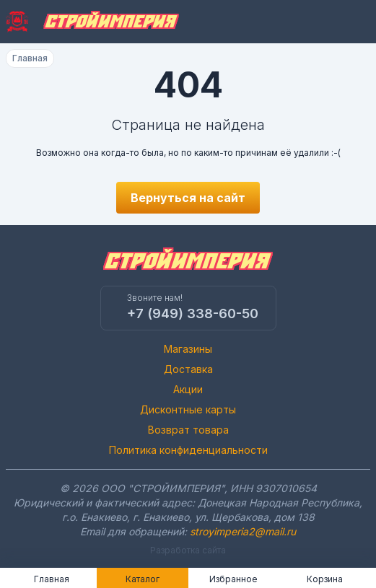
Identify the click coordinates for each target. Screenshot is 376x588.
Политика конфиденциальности (188, 450)
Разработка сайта (188, 550)
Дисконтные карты (188, 409)
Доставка (188, 369)
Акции (188, 389)
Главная (30, 58)
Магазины (188, 349)
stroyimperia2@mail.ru (243, 531)
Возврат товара (188, 430)
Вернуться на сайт (188, 198)
